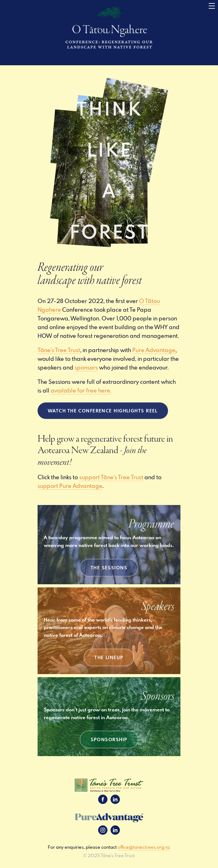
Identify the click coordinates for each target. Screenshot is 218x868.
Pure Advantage (154, 350)
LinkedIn (115, 799)
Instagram (103, 830)
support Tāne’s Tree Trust (111, 477)
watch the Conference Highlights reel (103, 411)
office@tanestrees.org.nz (144, 847)
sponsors (86, 367)
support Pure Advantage (70, 486)
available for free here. (81, 390)
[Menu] (212, 6)
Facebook (103, 799)
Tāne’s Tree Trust (59, 350)
